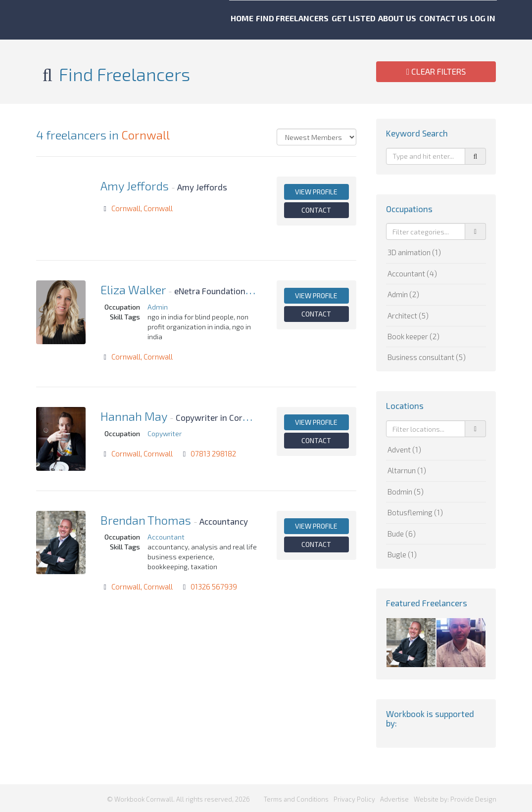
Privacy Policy (354, 797)
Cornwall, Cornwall (142, 208)
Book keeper (413, 336)
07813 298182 (213, 453)
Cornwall (145, 135)
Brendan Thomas (146, 520)
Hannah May (134, 416)
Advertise (394, 797)
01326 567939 (214, 586)
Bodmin (406, 492)
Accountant (166, 537)
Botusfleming (415, 512)
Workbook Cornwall (65, 20)
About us (390, 20)
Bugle (402, 554)
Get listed (333, 20)
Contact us (449, 20)
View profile (316, 192)
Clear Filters (436, 71)
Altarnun (407, 470)
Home (195, 20)
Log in (502, 20)
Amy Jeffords (135, 186)
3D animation (414, 252)
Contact (316, 210)
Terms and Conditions (296, 797)
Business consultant (427, 357)
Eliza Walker (133, 290)
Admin (158, 307)
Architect (408, 316)
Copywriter (165, 433)
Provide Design (473, 797)
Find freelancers (259, 20)
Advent (404, 450)
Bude (402, 534)
